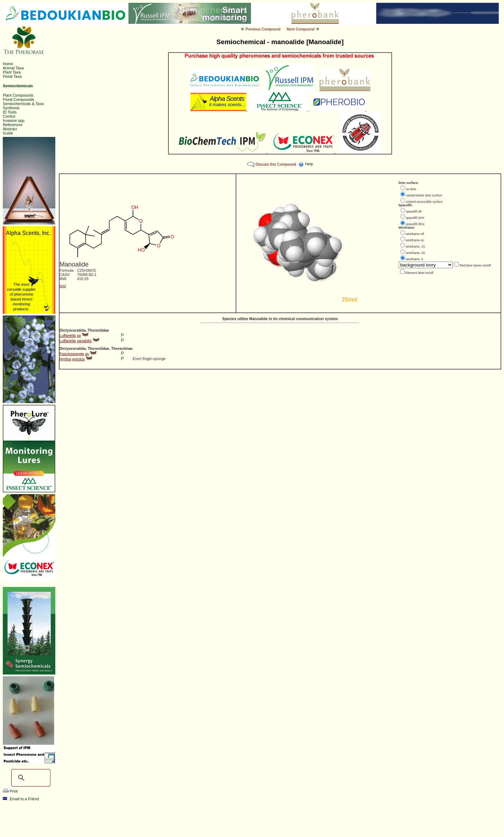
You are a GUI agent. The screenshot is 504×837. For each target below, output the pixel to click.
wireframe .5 (415, 259)
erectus (79, 359)
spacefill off (414, 212)
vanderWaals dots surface (424, 195)
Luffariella (68, 336)
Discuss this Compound (276, 164)
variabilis (84, 341)
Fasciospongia (72, 354)
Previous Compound (263, 29)
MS (63, 286)
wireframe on (415, 240)
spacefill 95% (415, 224)
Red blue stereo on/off (475, 265)
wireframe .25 (416, 253)
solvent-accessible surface (425, 202)
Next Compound (301, 29)
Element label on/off (419, 273)
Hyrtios (65, 359)
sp (79, 336)
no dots (411, 189)
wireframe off (415, 234)
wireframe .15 (416, 247)
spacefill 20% (415, 218)
